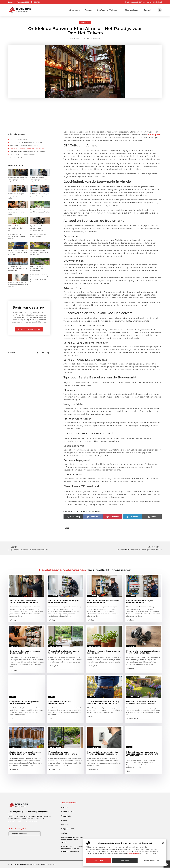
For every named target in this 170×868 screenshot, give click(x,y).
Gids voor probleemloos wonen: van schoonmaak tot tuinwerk (39, 252)
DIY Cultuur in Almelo (18, 139)
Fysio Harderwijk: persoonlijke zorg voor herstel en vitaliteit (38, 228)
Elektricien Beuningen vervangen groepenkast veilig (17, 196)
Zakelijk (92, 697)
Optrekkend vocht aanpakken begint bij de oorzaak (17, 236)
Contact (148, 10)
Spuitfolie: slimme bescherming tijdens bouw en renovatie (18, 268)
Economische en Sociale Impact (22, 155)
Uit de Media (74, 10)
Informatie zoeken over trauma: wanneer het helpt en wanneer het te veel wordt (143, 754)
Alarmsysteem (94, 747)
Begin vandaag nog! (29, 307)
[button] (163, 843)
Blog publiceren (132, 10)
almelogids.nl (154, 135)
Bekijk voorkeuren (151, 860)
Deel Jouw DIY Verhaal (19, 158)
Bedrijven (131, 646)
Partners (89, 10)
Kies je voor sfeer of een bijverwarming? (60, 702)
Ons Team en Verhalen (109, 10)
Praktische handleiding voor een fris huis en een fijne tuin (64, 652)
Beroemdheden (67, 812)
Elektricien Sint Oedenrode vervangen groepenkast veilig (18, 180)
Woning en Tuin (55, 646)
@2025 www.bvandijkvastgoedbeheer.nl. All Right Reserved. (32, 864)
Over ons (65, 820)
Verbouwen (15, 747)
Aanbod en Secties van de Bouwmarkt (24, 146)
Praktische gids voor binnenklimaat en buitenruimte (37, 268)
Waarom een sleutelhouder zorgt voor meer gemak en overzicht (18, 252)
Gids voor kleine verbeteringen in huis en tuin (17, 228)
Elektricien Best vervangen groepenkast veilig (139, 601)
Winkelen (85, 22)
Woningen (14, 596)
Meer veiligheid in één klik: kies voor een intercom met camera (18, 285)
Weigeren (125, 860)
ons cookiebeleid (134, 853)
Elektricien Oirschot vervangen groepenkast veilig (17, 212)
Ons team (65, 824)
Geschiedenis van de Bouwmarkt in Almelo (26, 142)
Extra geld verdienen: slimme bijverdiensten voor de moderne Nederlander (73, 849)
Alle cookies (98, 860)
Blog (13, 697)
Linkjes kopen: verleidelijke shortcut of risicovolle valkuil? (72, 840)
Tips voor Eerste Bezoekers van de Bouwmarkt (28, 152)
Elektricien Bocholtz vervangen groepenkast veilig (39, 180)
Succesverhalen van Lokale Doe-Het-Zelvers (27, 149)
